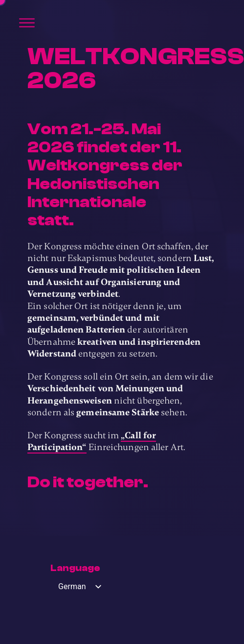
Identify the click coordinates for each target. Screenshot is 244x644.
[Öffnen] (27, 23)
